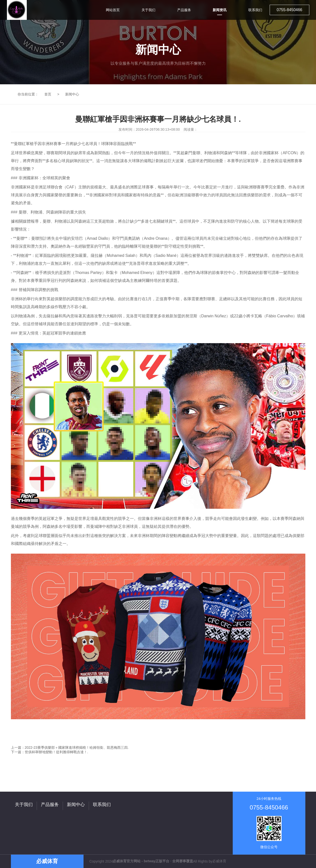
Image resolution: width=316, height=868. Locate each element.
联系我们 (102, 805)
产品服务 (50, 805)
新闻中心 (72, 94)
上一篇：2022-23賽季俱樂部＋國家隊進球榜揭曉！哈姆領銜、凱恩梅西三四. (70, 748)
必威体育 (219, 861)
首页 (48, 94)
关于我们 (24, 805)
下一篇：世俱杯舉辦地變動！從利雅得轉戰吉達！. (50, 752)
